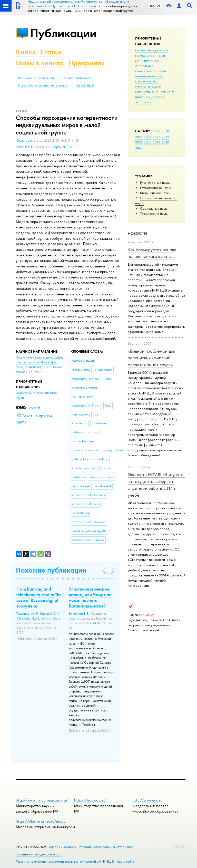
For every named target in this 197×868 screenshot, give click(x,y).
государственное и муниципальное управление (150, 61)
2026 (165, 131)
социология (155, 97)
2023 (157, 137)
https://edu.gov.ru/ (90, 800)
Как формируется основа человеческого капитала (152, 253)
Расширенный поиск (77, 78)
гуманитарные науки (151, 71)
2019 (157, 142)
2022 (165, 137)
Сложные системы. (30, 141)
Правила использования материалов (43, 85)
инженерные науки (150, 76)
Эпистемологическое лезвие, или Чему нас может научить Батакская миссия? (90, 597)
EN (158, 6)
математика (144, 92)
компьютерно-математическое (148, 84)
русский (34, 408)
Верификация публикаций (36, 78)
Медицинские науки (155, 193)
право (140, 97)
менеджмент (164, 92)
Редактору (179, 846)
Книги (26, 52)
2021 (139, 142)
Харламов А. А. (63, 147)
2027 (157, 131)
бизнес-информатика (151, 50)
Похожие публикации (51, 570)
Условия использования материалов (106, 847)
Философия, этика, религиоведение (37, 365)
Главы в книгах (40, 63)
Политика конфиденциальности (39, 854)
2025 (139, 137)
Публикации (63, 33)
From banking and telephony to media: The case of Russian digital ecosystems (39, 597)
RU (152, 6)
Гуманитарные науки (155, 182)
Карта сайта (125, 861)
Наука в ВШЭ (85, 85)
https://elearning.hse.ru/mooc (41, 821)
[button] (37, 579)
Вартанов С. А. (50, 614)
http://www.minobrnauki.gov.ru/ (42, 800)
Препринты (86, 63)
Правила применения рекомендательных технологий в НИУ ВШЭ (65, 861)
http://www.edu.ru (147, 800)
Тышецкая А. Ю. (28, 614)
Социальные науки (154, 208)
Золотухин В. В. (79, 614)
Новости (137, 233)
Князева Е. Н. (25, 147)
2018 (165, 142)
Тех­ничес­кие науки (154, 214)
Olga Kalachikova (28, 619)
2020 (148, 142)
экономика (143, 102)
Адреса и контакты (63, 847)
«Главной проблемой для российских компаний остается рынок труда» (151, 358)
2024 (148, 137)
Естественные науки (156, 188)
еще (138, 147)
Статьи (51, 52)
